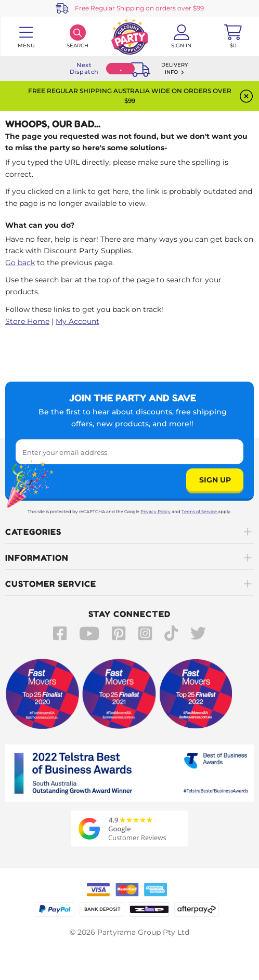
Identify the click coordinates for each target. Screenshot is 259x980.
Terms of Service (200, 512)
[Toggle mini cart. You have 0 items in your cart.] (233, 36)
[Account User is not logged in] (182, 36)
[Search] (78, 36)
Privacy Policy (156, 512)
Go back (20, 263)
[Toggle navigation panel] (26, 36)
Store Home (27, 321)
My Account (77, 321)
